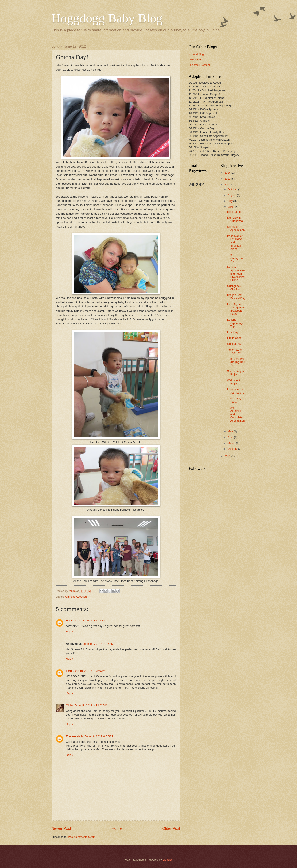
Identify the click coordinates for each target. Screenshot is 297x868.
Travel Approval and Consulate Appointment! (236, 416)
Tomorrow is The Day (234, 351)
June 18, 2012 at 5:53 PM (100, 736)
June (231, 207)
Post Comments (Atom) (82, 837)
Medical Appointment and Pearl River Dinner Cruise (236, 274)
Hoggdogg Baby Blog (107, 18)
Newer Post (61, 828)
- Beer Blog (195, 59)
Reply (70, 632)
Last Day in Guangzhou (236, 219)
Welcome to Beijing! (234, 382)
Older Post (171, 828)
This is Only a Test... (235, 400)
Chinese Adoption (76, 597)
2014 (228, 173)
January (233, 449)
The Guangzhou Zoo (236, 258)
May (231, 431)
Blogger (167, 860)
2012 (228, 185)
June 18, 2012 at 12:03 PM (91, 705)
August (232, 195)
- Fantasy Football (200, 65)
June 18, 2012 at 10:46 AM (89, 671)
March (232, 443)
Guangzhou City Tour (234, 288)
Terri (69, 671)
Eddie (70, 621)
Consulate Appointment (236, 228)
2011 (228, 456)
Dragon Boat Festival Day (236, 297)
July (231, 201)
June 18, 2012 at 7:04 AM (90, 621)
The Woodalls (75, 736)
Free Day (233, 332)
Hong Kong (234, 212)
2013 (228, 179)
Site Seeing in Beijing (235, 373)
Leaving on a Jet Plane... (235, 391)
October (233, 189)
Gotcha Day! (235, 344)
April (231, 437)
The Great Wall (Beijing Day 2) (236, 362)
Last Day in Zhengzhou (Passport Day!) (235, 309)
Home (117, 828)
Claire (70, 705)
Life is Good (234, 338)
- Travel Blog (196, 54)
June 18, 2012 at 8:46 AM (98, 644)
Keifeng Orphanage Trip (235, 323)
